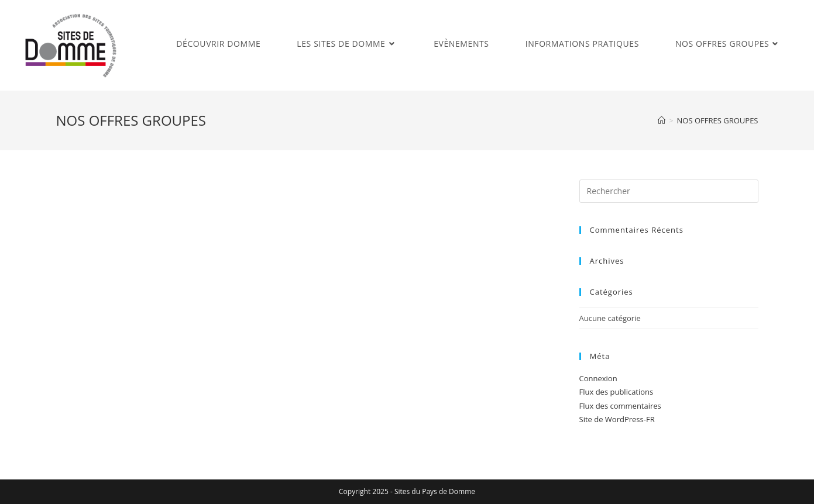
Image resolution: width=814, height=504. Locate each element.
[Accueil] (662, 120)
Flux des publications (616, 392)
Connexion (598, 378)
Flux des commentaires (620, 406)
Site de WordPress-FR (617, 419)
